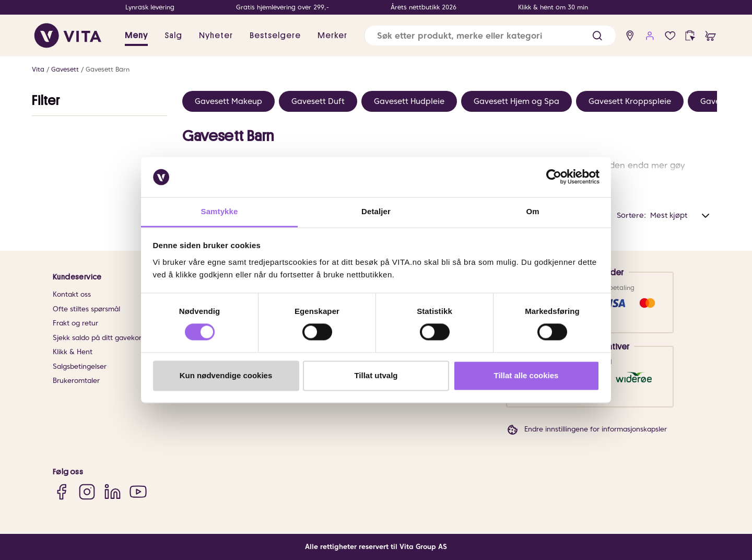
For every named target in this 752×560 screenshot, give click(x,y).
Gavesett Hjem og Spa (516, 101)
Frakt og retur (75, 323)
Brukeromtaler (76, 381)
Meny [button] (136, 36)
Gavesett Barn (108, 69)
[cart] (710, 36)
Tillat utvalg (376, 375)
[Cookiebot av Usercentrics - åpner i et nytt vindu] (554, 177)
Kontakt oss (72, 294)
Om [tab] (532, 211)
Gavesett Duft (318, 101)
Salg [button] (173, 36)
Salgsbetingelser (80, 366)
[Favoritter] (670, 36)
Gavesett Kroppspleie (630, 101)
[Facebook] (61, 491)
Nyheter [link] (216, 36)
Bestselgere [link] (275, 36)
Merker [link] (332, 36)
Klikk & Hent (73, 352)
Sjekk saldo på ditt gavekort (98, 338)
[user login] (650, 36)
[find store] (630, 36)
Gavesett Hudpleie (409, 101)
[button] (597, 36)
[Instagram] (87, 491)
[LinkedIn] (113, 491)
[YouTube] (138, 491)
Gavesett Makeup (228, 101)
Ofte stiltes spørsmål (86, 309)
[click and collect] (690, 36)
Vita (38, 69)
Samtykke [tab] (220, 211)
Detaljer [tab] (376, 211)
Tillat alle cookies (526, 375)
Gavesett (65, 69)
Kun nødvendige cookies (226, 375)
